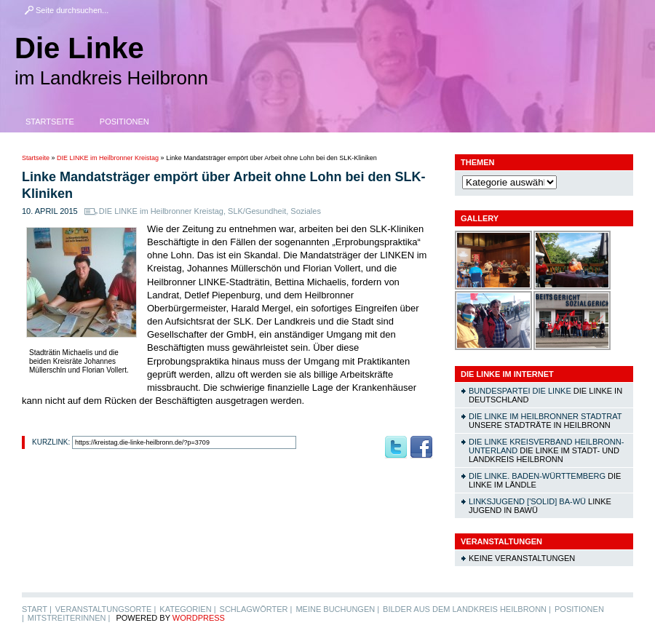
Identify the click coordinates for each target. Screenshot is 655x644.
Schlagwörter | (256, 609)
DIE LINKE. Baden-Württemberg (537, 476)
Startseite (50, 122)
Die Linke (79, 48)
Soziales (306, 211)
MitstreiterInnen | (69, 618)
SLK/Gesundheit (257, 211)
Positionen (124, 122)
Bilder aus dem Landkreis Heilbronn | (467, 609)
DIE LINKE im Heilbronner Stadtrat (545, 416)
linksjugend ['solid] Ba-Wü (527, 501)
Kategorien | (187, 609)
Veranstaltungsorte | (106, 609)
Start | (37, 609)
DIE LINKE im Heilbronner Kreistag (108, 158)
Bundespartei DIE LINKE (520, 391)
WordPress (199, 618)
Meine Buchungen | (337, 609)
